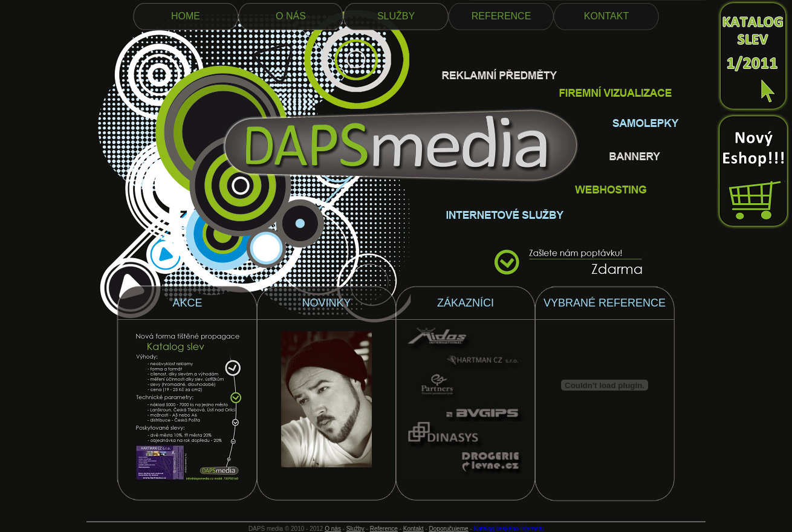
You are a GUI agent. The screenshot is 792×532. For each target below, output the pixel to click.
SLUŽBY (396, 16)
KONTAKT (606, 16)
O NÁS (291, 16)
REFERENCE (501, 16)
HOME (186, 16)
